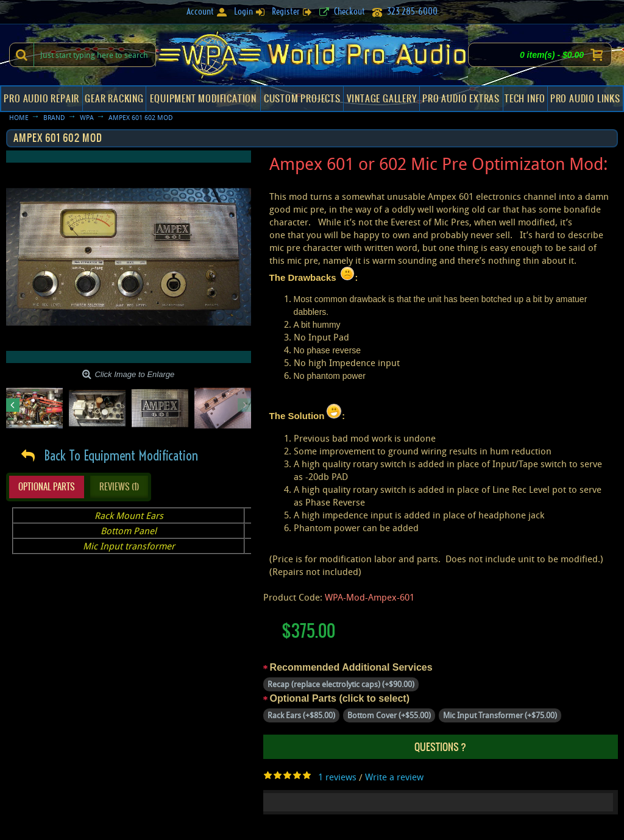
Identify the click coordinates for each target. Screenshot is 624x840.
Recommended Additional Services (351, 667)
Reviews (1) (119, 487)
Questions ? (440, 747)
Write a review (394, 777)
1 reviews (337, 777)
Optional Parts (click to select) (340, 698)
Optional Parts (47, 487)
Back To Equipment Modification (121, 456)
